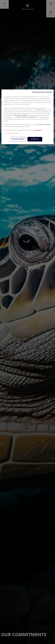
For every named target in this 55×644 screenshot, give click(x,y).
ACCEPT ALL (35, 139)
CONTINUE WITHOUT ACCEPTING (42, 92)
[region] (28, 117)
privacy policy (38, 130)
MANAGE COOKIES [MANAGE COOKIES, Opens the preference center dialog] (18, 139)
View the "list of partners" (12, 133)
